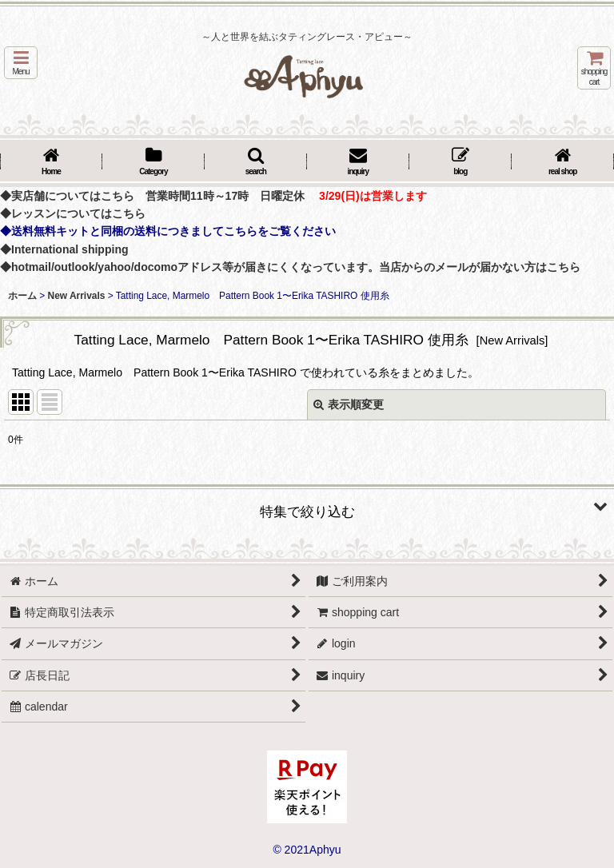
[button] (21, 63)
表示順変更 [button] (349, 404)
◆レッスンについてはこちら (73, 213)
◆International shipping (64, 249)
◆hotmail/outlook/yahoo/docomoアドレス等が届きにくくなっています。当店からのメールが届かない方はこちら (290, 267)
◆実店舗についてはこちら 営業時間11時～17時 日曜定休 (152, 196)
